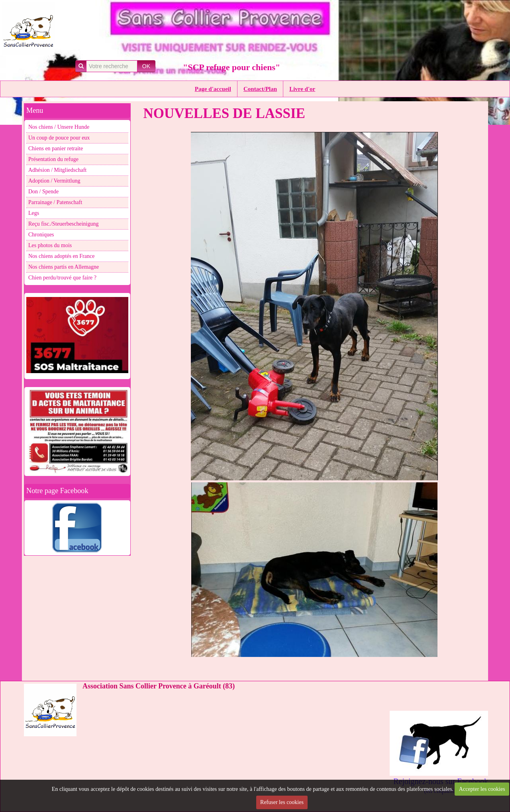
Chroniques (41, 235)
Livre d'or (302, 89)
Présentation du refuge (53, 159)
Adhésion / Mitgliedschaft (57, 170)
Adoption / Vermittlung (54, 181)
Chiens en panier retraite (56, 148)
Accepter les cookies (482, 789)
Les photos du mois (50, 245)
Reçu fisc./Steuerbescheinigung (64, 224)
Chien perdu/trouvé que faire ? (62, 278)
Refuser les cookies (282, 802)
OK (146, 66)
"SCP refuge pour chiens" (231, 67)
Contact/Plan (260, 89)
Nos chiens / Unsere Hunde (59, 127)
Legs (34, 213)
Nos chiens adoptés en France (61, 256)
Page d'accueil (213, 89)
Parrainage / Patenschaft (55, 202)
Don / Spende (43, 192)
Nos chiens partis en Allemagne (64, 267)
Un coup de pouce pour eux (59, 138)
